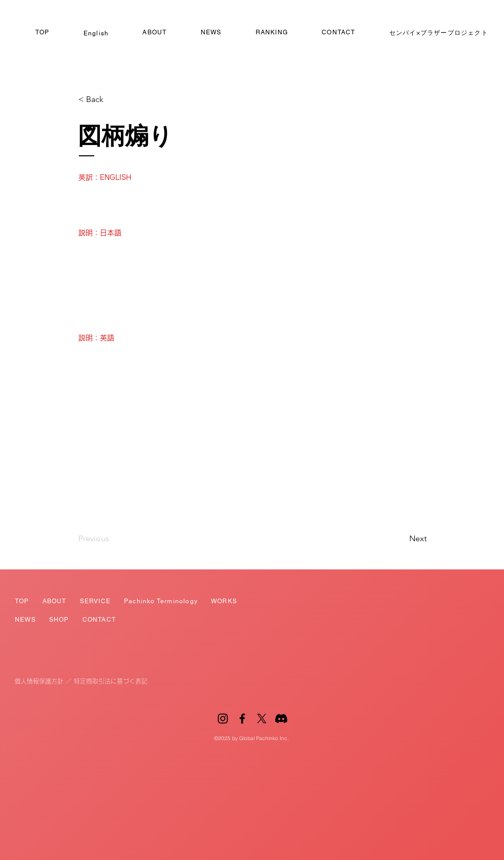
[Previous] (112, 539)
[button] (112, 99)
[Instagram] (223, 719)
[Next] (401, 539)
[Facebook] (242, 719)
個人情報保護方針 (39, 681)
